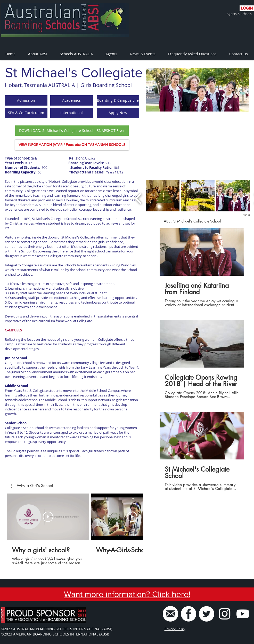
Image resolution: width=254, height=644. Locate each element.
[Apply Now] (118, 113)
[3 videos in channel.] (202, 360)
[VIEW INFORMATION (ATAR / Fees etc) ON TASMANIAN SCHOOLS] (72, 145)
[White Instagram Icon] (225, 614)
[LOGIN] (247, 8)
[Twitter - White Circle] (207, 614)
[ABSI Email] (170, 614)
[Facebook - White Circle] (189, 614)
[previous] (139, 198)
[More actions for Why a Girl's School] (32, 486)
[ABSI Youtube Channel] (243, 614)
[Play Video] (48, 517)
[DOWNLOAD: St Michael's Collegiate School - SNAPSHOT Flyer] (72, 131)
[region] (198, 90)
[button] (163, 196)
